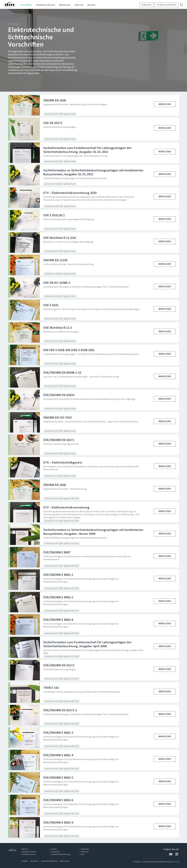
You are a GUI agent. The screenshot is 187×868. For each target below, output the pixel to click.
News (82, 854)
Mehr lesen (165, 104)
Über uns (25, 849)
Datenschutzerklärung (49, 861)
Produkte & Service (29, 854)
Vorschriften (56, 852)
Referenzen (85, 852)
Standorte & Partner (29, 852)
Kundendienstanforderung (61, 854)
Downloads (147, 5)
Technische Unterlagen (166, 5)
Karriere (54, 849)
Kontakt (25, 861)
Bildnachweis (65, 861)
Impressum (34, 861)
